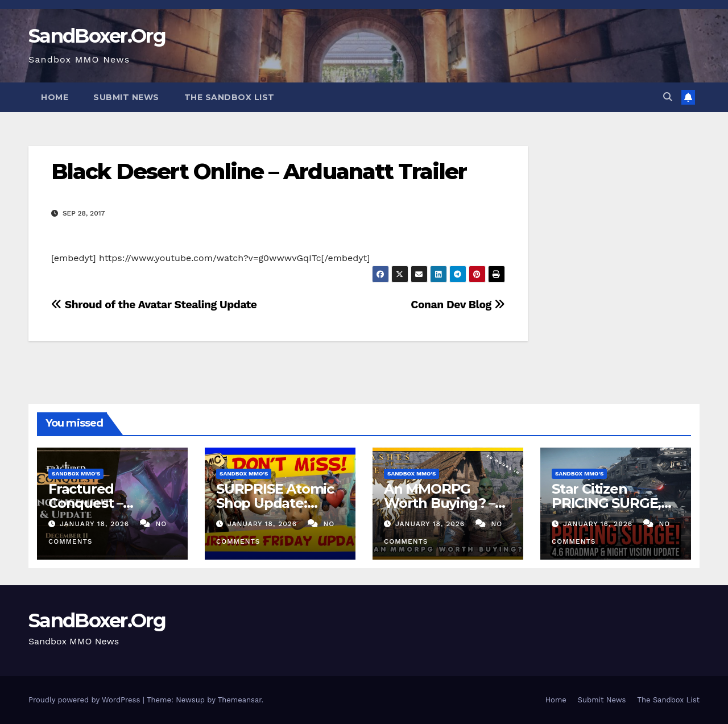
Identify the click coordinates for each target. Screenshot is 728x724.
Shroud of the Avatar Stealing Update (154, 305)
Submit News (126, 97)
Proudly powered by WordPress (86, 700)
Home (55, 97)
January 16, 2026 (599, 524)
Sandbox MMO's (76, 473)
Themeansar (240, 700)
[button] (668, 97)
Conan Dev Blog (458, 305)
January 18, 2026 (96, 524)
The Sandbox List (229, 97)
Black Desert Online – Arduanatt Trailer (259, 171)
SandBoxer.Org (97, 36)
